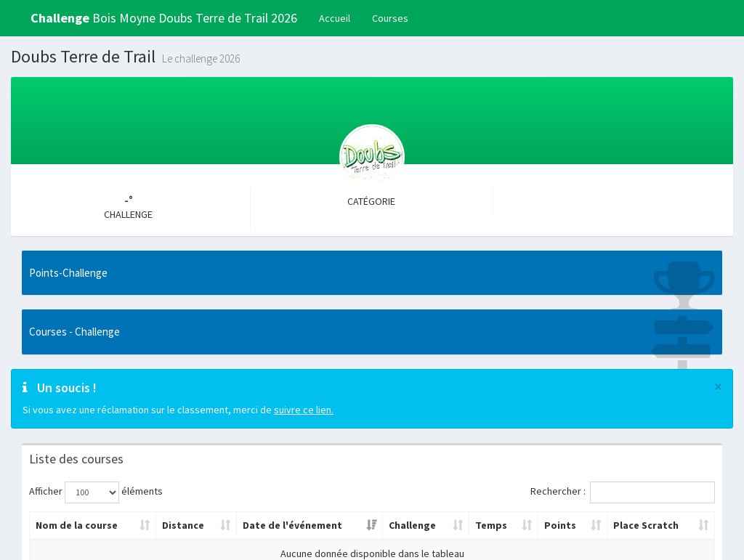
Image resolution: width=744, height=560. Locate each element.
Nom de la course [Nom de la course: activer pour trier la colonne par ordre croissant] (77, 525)
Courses (390, 18)
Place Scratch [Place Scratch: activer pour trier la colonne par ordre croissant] (646, 525)
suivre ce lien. (304, 410)
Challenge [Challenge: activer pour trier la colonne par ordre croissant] (412, 525)
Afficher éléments (96, 492)
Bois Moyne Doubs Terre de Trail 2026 (164, 18)
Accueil (335, 18)
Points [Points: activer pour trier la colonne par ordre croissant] (560, 525)
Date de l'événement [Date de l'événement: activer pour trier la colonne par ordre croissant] (292, 525)
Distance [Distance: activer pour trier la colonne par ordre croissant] (183, 525)
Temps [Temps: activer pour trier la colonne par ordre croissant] (491, 525)
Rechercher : (623, 492)
